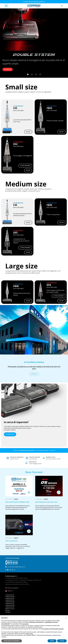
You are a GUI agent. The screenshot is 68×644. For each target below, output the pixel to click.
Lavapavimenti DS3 (10, 604)
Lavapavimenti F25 (10, 595)
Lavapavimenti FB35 (10, 602)
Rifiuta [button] (52, 641)
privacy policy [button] (29, 634)
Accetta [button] (62, 641)
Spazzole (7, 610)
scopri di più (10, 434)
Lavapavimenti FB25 (10, 597)
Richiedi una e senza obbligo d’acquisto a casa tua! (34, 450)
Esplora (28, 132)
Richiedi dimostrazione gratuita (34, 2)
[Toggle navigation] (6, 6)
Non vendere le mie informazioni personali (53, 629)
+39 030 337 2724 (37, 580)
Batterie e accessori (10, 609)
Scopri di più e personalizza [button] (12, 641)
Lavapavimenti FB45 (10, 605)
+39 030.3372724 (12, 580)
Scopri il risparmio (25, 166)
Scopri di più (8, 69)
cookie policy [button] (25, 624)
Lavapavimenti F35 (10, 600)
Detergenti (8, 612)
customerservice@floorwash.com (15, 567)
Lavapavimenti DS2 (10, 598)
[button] (62, 6)
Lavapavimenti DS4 (10, 607)
